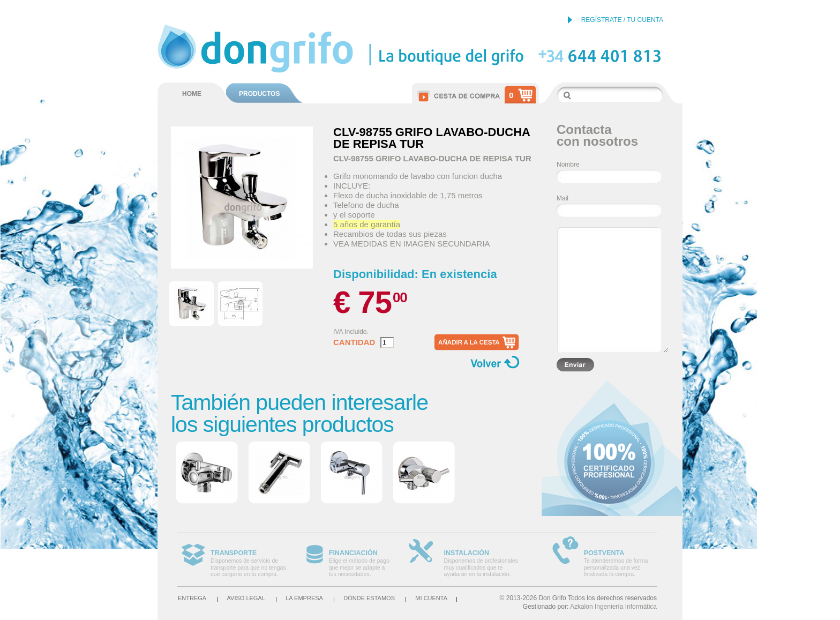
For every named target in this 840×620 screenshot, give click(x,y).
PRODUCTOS (259, 94)
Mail (562, 198)
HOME (192, 94)
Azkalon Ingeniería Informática (613, 607)
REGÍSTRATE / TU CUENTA (622, 20)
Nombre (568, 165)
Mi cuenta (431, 598)
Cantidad (354, 342)
